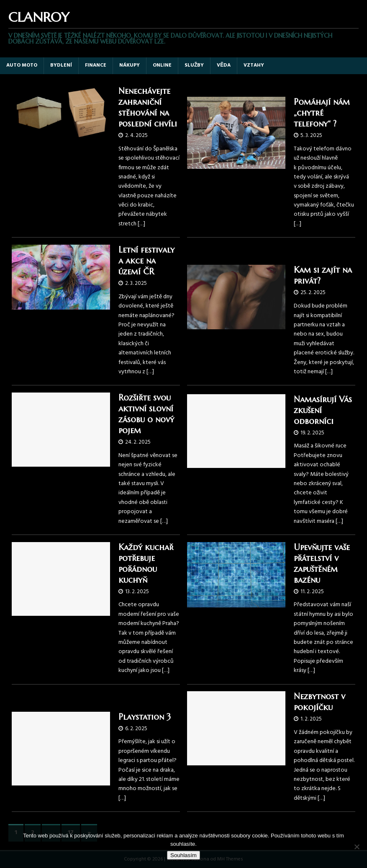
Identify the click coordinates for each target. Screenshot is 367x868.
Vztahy (254, 65)
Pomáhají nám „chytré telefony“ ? (322, 113)
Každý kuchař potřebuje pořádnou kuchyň (146, 564)
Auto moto (22, 65)
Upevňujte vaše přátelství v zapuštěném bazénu (322, 564)
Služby (194, 65)
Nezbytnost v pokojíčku (320, 702)
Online (162, 65)
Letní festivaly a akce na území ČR (146, 261)
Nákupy (130, 65)
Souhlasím (183, 855)
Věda (224, 65)
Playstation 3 (145, 717)
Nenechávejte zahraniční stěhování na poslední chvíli (148, 107)
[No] (357, 847)
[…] (141, 224)
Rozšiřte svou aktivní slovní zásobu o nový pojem (146, 414)
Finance (96, 65)
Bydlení (61, 65)
